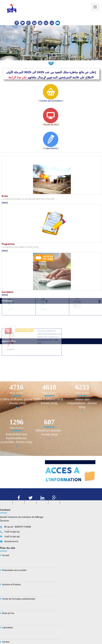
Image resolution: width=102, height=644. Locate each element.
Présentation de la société (14, 570)
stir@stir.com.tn (11, 541)
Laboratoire (7, 628)
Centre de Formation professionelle (19, 599)
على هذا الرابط (17, 77)
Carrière (6, 642)
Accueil (6, 555)
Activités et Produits (11, 585)
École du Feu (8, 613)
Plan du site (8, 548)
